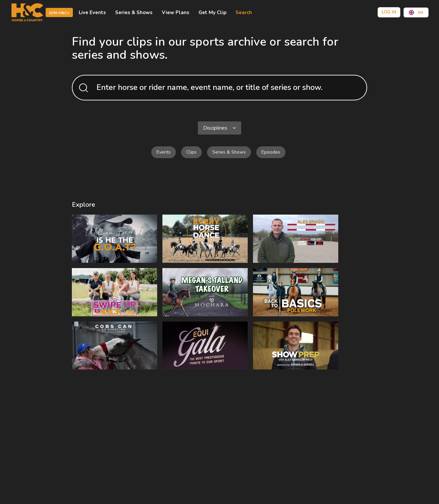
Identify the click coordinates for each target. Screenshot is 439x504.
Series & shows (134, 12)
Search (244, 12)
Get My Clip (212, 12)
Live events (92, 12)
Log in (389, 12)
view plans (176, 12)
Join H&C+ (59, 13)
